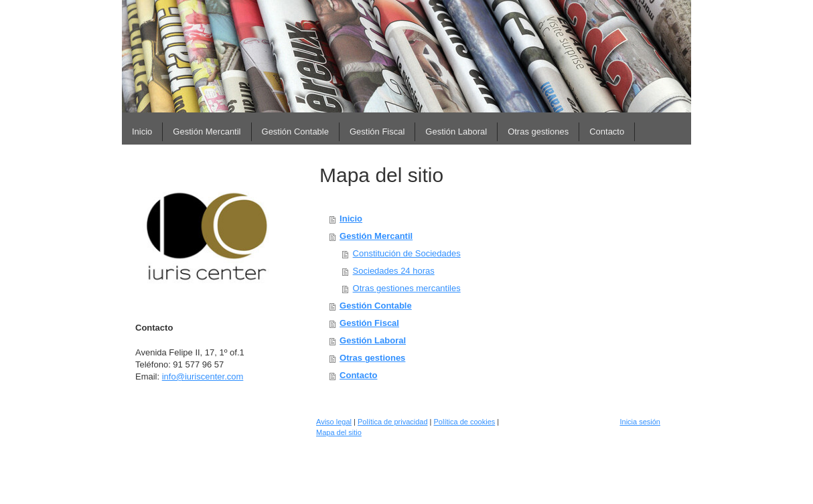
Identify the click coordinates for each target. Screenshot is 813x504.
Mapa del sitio (339, 432)
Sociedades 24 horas (394, 271)
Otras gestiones (372, 358)
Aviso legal (334, 422)
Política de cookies (465, 422)
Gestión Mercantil (376, 236)
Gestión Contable (376, 306)
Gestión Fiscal (369, 323)
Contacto (358, 375)
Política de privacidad (393, 422)
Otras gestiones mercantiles (407, 288)
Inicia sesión (640, 422)
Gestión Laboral (373, 340)
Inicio (351, 219)
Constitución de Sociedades (407, 253)
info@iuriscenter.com (203, 376)
